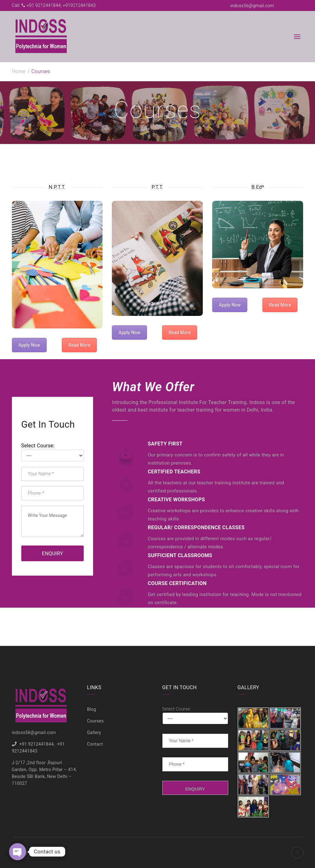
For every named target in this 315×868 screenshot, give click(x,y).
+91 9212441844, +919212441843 (59, 5)
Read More (79, 345)
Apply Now (29, 345)
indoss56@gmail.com (252, 6)
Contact (95, 744)
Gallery (94, 732)
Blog (92, 709)
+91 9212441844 (36, 744)
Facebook (297, 853)
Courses (96, 721)
